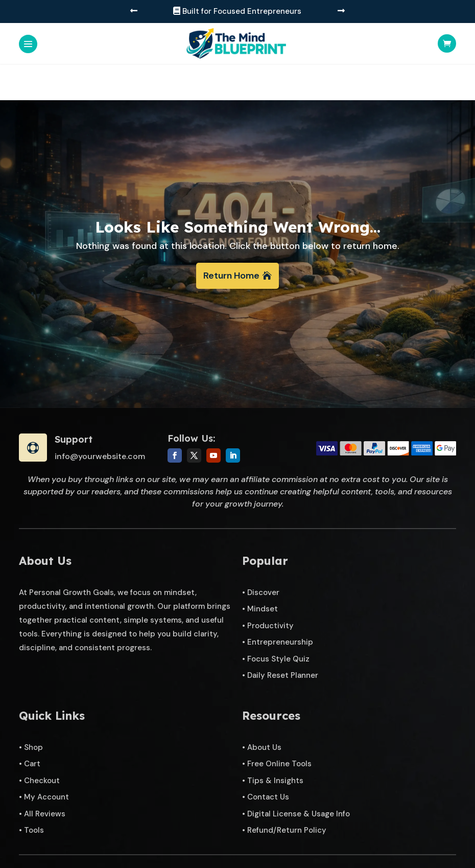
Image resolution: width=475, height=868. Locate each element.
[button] (134, 12)
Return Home (231, 239)
